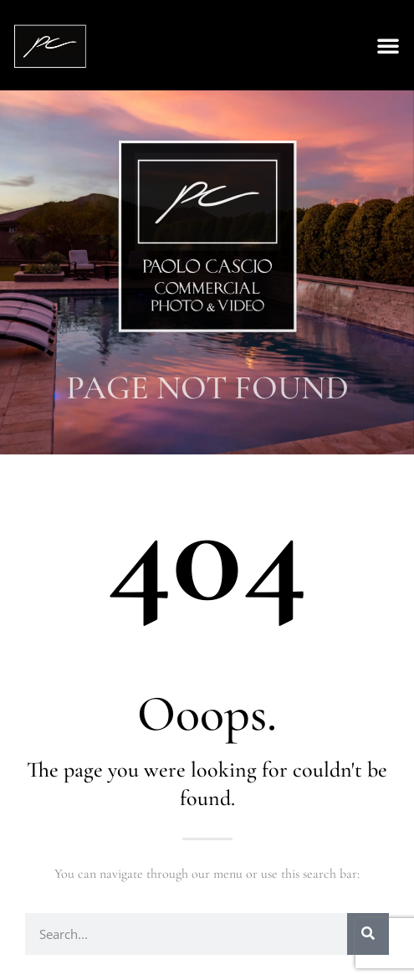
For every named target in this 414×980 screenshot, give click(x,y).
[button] (388, 45)
